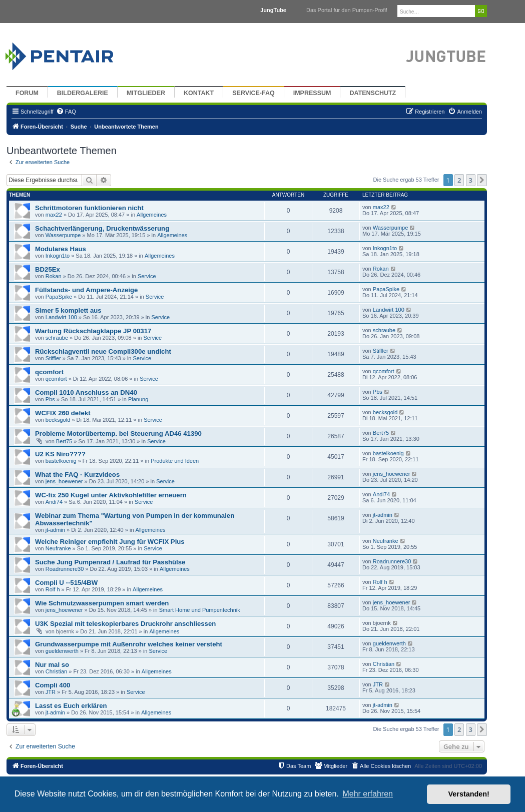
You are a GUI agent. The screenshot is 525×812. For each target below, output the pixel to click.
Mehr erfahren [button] (368, 794)
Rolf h (53, 589)
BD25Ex (48, 269)
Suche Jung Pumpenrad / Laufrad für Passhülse (110, 562)
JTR (51, 692)
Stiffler (53, 358)
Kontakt (199, 93)
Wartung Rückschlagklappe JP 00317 (93, 331)
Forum (27, 93)
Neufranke (58, 548)
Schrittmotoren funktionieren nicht (89, 208)
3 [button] (471, 180)
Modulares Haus (61, 249)
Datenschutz (373, 93)
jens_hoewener (64, 481)
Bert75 (64, 441)
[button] (482, 180)
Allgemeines (152, 215)
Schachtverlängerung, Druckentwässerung (102, 228)
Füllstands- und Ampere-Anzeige (86, 290)
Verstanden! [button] (469, 794)
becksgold (58, 420)
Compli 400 (53, 685)
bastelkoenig (61, 461)
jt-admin (55, 530)
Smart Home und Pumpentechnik (200, 610)
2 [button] (459, 180)
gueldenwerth (62, 651)
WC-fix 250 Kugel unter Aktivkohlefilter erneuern (111, 495)
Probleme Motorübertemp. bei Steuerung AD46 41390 (118, 434)
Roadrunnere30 (65, 569)
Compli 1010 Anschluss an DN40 (86, 392)
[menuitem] (66, 112)
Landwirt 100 (61, 317)
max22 (54, 215)
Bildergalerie (83, 93)
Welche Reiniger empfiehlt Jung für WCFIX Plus (110, 542)
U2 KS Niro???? (60, 454)
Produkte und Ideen (175, 461)
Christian (56, 671)
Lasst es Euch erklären (71, 706)
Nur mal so (52, 665)
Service (147, 276)
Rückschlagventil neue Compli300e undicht (103, 351)
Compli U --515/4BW (66, 583)
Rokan (54, 276)
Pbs (50, 399)
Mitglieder (146, 93)
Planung (138, 399)
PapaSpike (59, 297)
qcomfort (49, 372)
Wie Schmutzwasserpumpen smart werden (102, 603)
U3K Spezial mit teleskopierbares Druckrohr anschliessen (125, 624)
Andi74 (54, 502)
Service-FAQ (253, 93)
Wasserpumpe (63, 235)
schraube (57, 338)
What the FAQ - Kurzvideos (77, 475)
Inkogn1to (58, 256)
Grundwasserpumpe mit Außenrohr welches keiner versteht (129, 644)
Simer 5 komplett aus (68, 310)
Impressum (312, 93)
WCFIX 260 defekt (63, 413)
